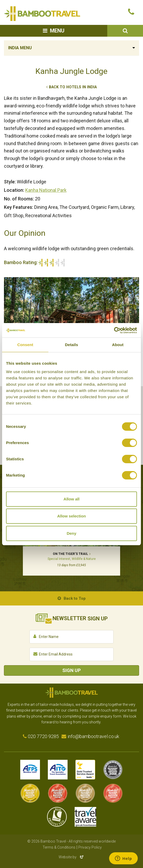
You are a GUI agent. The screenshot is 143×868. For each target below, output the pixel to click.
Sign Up (71, 670)
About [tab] (118, 345)
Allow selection (71, 516)
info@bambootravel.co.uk (93, 736)
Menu (57, 31)
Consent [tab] (25, 345)
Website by (71, 857)
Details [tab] (71, 345)
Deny (72, 533)
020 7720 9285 (43, 736)
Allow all (72, 499)
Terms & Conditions (59, 847)
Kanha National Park (46, 190)
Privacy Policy (90, 847)
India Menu (20, 48)
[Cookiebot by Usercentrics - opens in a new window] (114, 330)
